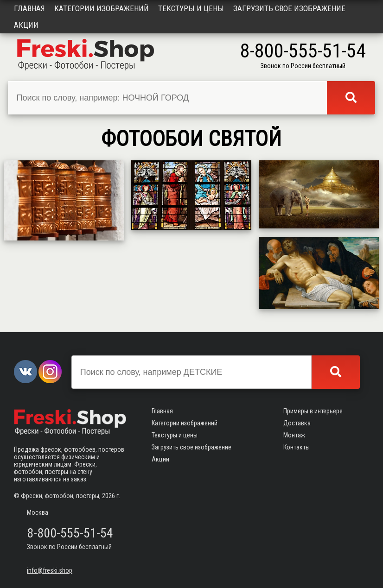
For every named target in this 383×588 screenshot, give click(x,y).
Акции (26, 25)
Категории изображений (102, 8)
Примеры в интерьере (313, 411)
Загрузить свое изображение (289, 8)
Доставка (297, 423)
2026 (109, 496)
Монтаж (294, 435)
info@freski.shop (50, 570)
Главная (29, 8)
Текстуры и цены (191, 8)
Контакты (297, 447)
